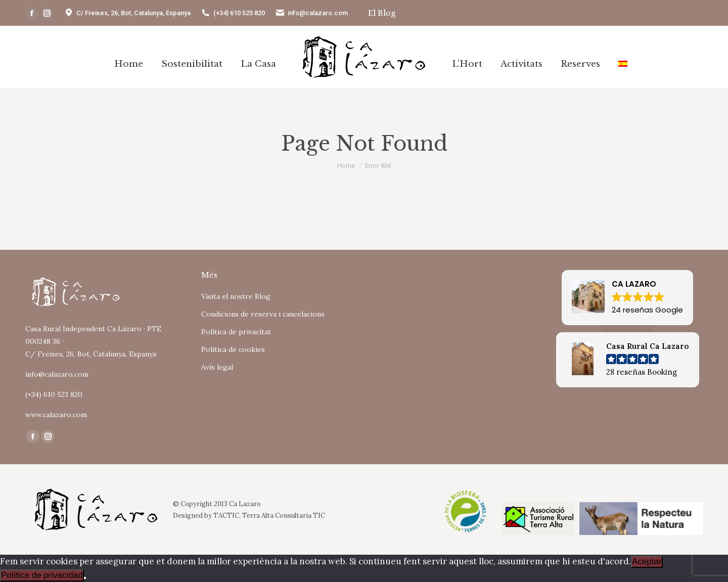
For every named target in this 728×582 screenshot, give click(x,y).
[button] (627, 298)
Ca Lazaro (245, 504)
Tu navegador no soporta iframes (452, 310)
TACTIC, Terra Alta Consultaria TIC (269, 516)
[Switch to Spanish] (623, 64)
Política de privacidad (42, 575)
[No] (85, 578)
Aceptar (647, 562)
